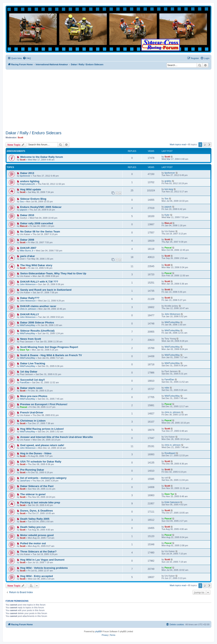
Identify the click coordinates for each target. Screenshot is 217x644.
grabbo (168, 181)
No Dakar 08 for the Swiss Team (40, 232)
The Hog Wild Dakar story (36, 265)
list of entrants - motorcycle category (43, 478)
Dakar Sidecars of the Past (37, 486)
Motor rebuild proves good (37, 535)
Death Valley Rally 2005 (35, 519)
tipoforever (25, 176)
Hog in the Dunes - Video (36, 453)
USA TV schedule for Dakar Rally (41, 462)
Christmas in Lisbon (33, 421)
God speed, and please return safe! (42, 445)
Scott (21, 137)
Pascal (168, 248)
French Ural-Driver (32, 412)
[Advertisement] (111, 100)
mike (167, 388)
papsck (23, 210)
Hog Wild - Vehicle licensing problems (44, 568)
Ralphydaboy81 (28, 184)
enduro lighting (30, 181)
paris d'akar (28, 256)
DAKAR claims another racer (38, 306)
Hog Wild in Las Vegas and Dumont (42, 560)
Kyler (167, 215)
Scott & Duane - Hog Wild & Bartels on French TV (51, 355)
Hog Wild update (31, 189)
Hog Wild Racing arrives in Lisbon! (42, 429)
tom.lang (169, 189)
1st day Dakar (29, 372)
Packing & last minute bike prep (40, 502)
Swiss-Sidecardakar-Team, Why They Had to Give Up (53, 273)
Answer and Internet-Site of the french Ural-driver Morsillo (56, 437)
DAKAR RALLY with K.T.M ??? (39, 282)
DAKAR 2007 (28, 248)
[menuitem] (27, 58)
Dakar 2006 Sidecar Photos (37, 322)
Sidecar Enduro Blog (33, 199)
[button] (209, 145)
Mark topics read (178, 144)
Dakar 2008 (27, 240)
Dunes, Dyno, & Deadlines (36, 511)
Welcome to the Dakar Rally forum (42, 157)
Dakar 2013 (27, 173)
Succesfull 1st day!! (33, 380)
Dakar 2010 (27, 215)
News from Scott (31, 339)
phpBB (98, 632)
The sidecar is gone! (33, 494)
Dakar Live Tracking (33, 363)
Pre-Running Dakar (32, 470)
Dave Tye (25, 350)
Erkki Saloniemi (172, 502)
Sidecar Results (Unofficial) (37, 331)
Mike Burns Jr (27, 251)
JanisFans (25, 481)
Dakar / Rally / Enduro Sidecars (33, 133)
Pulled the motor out (33, 543)
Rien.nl (24, 226)
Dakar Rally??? (30, 298)
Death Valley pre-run (33, 527)
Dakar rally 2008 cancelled (37, 223)
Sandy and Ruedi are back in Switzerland (46, 290)
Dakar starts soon (31, 388)
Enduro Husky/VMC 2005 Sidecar (41, 207)
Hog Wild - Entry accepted (36, 576)
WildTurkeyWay (28, 325)
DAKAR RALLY (30, 314)
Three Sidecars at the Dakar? (38, 552)
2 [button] (205, 145)
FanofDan (25, 382)
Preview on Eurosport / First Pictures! (44, 404)
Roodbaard (170, 453)
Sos (22, 201)
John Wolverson (28, 284)
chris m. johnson (28, 309)
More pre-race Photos (34, 396)
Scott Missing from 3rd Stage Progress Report (49, 347)
